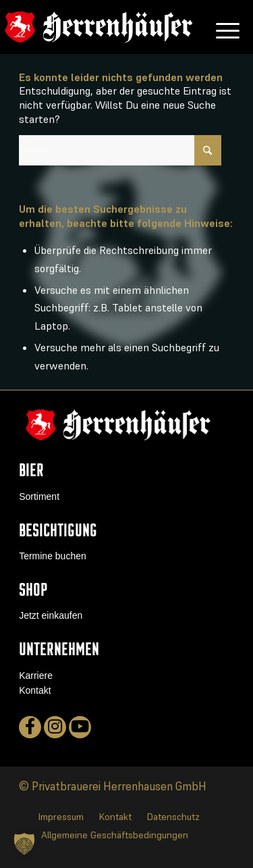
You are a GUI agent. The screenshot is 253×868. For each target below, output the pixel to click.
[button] (24, 844)
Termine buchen (53, 556)
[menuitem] (221, 27)
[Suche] (120, 150)
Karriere (36, 675)
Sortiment (39, 496)
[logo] (99, 27)
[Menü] (221, 27)
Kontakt (35, 690)
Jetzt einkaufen (51, 615)
